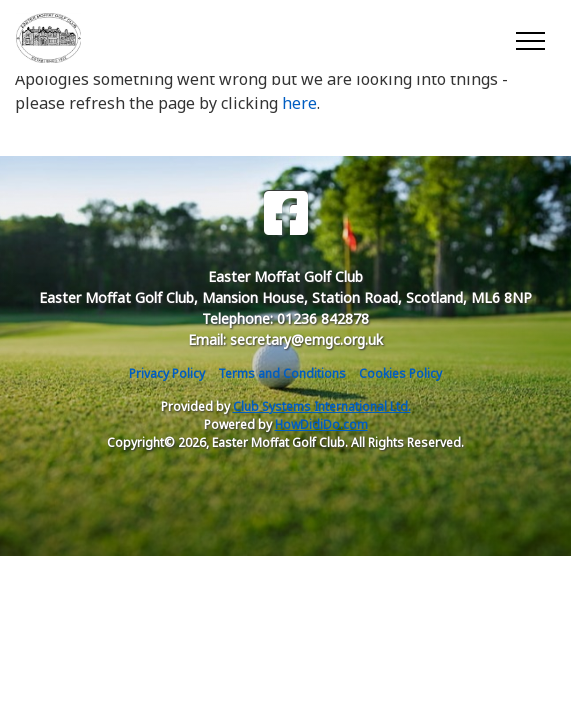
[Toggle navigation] (529, 38)
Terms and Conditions (282, 373)
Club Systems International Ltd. (322, 406)
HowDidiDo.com (321, 424)
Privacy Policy (167, 373)
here (299, 103)
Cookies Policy (400, 373)
